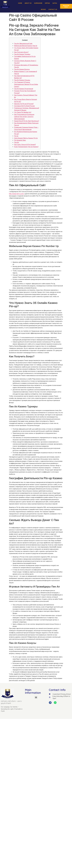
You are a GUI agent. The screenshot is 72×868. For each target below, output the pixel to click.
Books (43, 9)
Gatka (55, 3)
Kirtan (47, 3)
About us (28, 3)
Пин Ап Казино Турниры (22, 54)
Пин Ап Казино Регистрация (24, 89)
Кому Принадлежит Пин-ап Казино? (26, 147)
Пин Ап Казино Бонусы (22, 69)
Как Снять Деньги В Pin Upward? (25, 145)
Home (20, 3)
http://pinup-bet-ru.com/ (17, 194)
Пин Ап (17, 142)
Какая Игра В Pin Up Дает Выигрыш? (27, 121)
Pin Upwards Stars (20, 140)
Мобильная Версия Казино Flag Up (26, 46)
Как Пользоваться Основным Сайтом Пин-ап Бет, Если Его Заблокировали (24, 117)
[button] (36, 697)
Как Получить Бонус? (21, 52)
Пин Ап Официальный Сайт (23, 44)
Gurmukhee (38, 3)
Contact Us (53, 9)
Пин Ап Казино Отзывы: (22, 80)
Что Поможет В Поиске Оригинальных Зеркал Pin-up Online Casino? (26, 84)
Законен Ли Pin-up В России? (24, 104)
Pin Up (16, 136)
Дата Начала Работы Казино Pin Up (26, 138)
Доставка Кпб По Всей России (24, 106)
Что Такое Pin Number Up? (23, 112)
